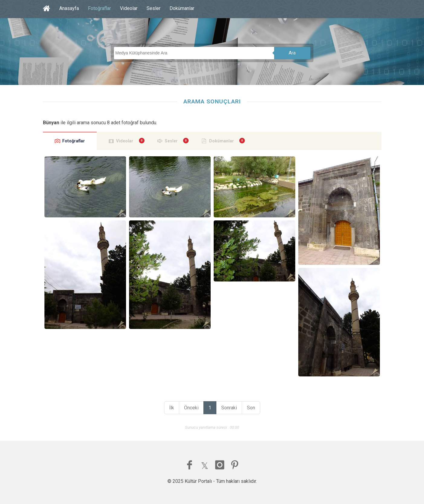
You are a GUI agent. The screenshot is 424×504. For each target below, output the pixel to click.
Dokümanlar (182, 8)
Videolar (129, 8)
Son (251, 408)
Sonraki (229, 408)
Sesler (154, 8)
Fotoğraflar (99, 8)
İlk (172, 408)
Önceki (191, 408)
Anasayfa (69, 8)
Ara (292, 53)
